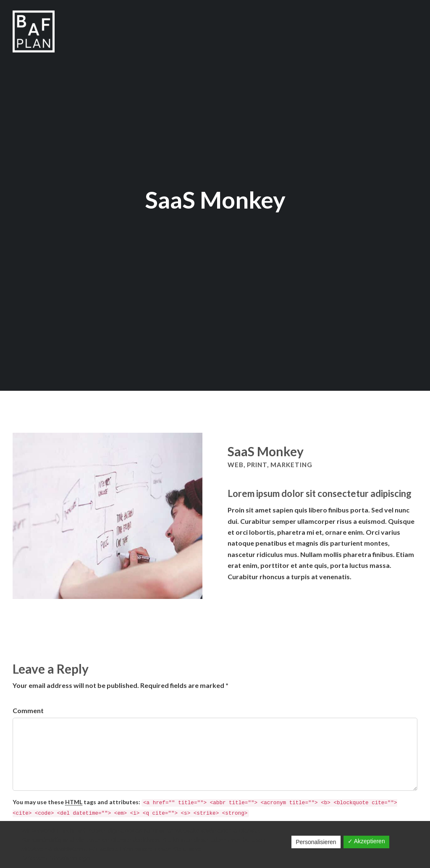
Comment (28, 710)
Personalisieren (316, 842)
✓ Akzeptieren (366, 841)
